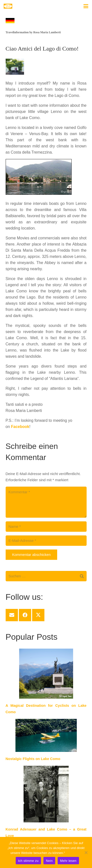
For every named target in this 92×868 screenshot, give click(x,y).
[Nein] (86, 852)
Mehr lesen (74, 853)
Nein (49, 861)
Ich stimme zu (28, 861)
